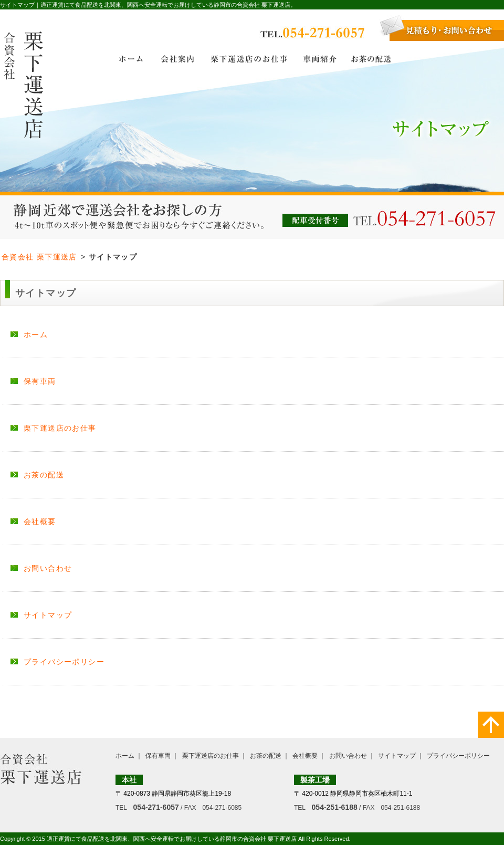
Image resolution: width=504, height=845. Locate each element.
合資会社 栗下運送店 (39, 257)
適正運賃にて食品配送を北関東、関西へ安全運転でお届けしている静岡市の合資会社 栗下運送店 (172, 839)
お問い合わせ (48, 568)
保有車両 (40, 381)
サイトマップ (48, 615)
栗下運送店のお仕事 (60, 428)
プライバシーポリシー (64, 662)
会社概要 (40, 521)
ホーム (36, 335)
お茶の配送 (44, 475)
